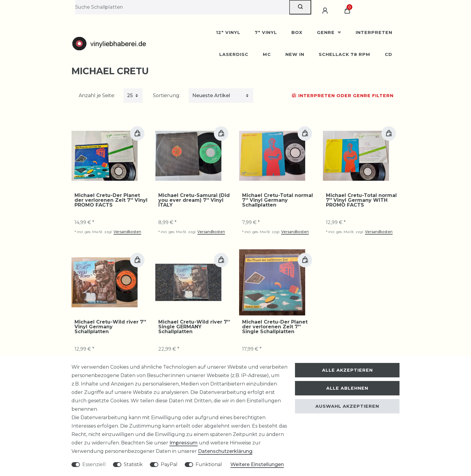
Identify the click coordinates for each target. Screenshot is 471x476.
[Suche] (300, 7)
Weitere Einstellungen (257, 464)
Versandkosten (127, 232)
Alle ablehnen (347, 388)
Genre (327, 32)
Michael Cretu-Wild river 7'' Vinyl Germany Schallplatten (110, 327)
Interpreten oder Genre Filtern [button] (343, 96)
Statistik (133, 464)
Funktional (209, 464)
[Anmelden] (326, 11)
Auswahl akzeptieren (347, 406)
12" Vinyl (228, 32)
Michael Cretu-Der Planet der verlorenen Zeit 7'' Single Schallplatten (275, 327)
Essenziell (94, 464)
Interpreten (374, 32)
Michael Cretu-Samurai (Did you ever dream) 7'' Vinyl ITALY (194, 200)
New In (295, 54)
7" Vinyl (266, 32)
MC (267, 54)
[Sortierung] (221, 96)
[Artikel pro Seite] (133, 96)
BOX (297, 32)
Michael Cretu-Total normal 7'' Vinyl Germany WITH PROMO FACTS (361, 200)
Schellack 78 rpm (345, 54)
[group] (105, 156)
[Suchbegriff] (182, 7)
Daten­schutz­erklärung (225, 451)
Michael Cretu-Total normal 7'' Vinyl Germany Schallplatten (278, 200)
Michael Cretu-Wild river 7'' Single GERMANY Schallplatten (194, 327)
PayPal (169, 464)
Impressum (184, 443)
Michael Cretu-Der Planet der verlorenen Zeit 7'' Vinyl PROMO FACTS (111, 200)
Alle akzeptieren (347, 370)
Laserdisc (234, 54)
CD (389, 54)
